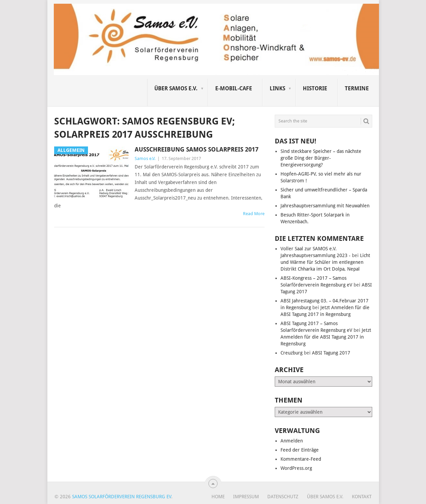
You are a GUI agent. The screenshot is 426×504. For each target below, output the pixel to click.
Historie (315, 88)
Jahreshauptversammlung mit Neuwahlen (325, 206)
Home (218, 497)
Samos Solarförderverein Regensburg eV (122, 497)
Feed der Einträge (300, 450)
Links (277, 88)
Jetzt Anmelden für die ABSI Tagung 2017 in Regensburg (326, 337)
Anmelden (292, 441)
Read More (254, 214)
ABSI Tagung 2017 (331, 353)
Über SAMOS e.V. (176, 88)
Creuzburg (292, 353)
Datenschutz (283, 497)
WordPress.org (296, 468)
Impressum (246, 497)
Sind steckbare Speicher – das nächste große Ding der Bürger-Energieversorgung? (321, 158)
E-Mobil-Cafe (234, 88)
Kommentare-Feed (301, 459)
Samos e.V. (145, 158)
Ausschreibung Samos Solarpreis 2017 (197, 149)
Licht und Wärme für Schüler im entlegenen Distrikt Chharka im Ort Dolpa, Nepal (325, 262)
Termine (357, 88)
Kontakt (362, 497)
